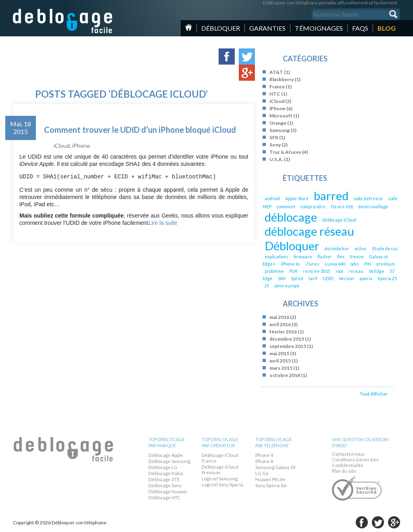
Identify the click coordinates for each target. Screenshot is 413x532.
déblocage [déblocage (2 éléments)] (291, 217)
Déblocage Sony (165, 485)
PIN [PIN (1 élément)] (368, 264)
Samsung (280, 130)
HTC (275, 94)
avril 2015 (280, 361)
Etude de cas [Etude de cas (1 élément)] (385, 248)
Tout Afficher (374, 394)
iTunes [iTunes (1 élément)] (312, 264)
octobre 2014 (285, 375)
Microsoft (281, 116)
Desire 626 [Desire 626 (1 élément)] (342, 206)
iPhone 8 (264, 461)
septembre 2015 (288, 346)
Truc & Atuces (285, 152)
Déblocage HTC (164, 497)
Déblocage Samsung (169, 461)
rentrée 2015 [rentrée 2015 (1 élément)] (317, 271)
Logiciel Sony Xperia (222, 485)
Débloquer (221, 28)
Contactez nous (348, 454)
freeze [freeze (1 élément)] (357, 257)
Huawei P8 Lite (270, 479)
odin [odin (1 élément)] (355, 264)
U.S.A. (276, 159)
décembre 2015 (287, 339)
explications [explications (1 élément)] (276, 257)
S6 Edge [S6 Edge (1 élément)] (376, 271)
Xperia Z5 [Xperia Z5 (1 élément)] (387, 278)
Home (189, 27)
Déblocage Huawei (168, 491)
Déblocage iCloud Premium (220, 470)
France (277, 87)
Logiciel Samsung (220, 479)
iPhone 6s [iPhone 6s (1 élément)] (290, 264)
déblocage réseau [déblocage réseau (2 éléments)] (309, 231)
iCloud (62, 146)
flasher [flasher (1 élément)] (325, 257)
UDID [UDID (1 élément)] (328, 278)
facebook (362, 522)
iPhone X (264, 455)
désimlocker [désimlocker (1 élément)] (337, 248)
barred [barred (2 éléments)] (331, 196)
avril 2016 (280, 324)
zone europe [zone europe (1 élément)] (287, 286)
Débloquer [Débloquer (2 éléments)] (292, 246)
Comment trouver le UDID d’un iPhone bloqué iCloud (140, 130)
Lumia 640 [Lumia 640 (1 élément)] (335, 264)
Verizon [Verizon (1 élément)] (346, 278)
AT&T (276, 72)
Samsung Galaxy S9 (275, 467)
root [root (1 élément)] (339, 271)
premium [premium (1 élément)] (386, 264)
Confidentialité (348, 465)
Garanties (267, 28)
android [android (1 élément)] (272, 198)
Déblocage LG (163, 467)
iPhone (81, 146)
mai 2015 (279, 353)
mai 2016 (279, 317)
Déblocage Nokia (166, 473)
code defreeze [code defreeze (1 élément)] (368, 198)
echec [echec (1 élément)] (361, 248)
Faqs (360, 28)
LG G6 (262, 473)
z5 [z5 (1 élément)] (267, 286)
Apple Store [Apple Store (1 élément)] (297, 198)
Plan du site (344, 471)
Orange (278, 123)
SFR (274, 137)
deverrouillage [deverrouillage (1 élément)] (373, 206)
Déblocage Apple (166, 455)
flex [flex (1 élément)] (341, 257)
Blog (387, 28)
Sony (275, 145)
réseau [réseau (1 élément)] (356, 271)
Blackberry (282, 79)
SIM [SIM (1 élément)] (282, 278)
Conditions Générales (355, 460)
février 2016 (283, 332)
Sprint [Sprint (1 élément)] (297, 278)
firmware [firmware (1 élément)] (303, 257)
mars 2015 (281, 368)
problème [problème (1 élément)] (274, 271)
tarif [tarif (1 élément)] (313, 278)
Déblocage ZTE (164, 479)
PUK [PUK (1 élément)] (293, 271)
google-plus (394, 522)
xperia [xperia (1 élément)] (366, 278)
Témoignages (319, 28)
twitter (378, 522)
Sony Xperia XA (271, 485)
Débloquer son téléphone (63, 21)
